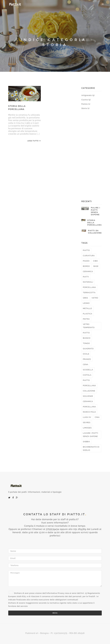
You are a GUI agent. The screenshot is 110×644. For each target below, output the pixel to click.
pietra (86, 319)
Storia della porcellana (95, 223)
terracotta (89, 293)
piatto (86, 250)
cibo (96, 261)
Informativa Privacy (55, 593)
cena (86, 364)
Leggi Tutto (34, 141)
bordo (86, 266)
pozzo (86, 261)
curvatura (89, 256)
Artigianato (88, 95)
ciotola (87, 375)
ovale (86, 354)
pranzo (87, 359)
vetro (95, 298)
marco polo (89, 412)
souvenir (88, 396)
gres (85, 298)
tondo (86, 343)
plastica (88, 314)
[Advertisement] (92, 158)
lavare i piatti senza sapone (90, 435)
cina (97, 417)
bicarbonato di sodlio (91, 448)
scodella (88, 370)
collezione (89, 391)
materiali (88, 282)
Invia (55, 613)
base (96, 266)
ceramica (88, 271)
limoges (87, 428)
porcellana (89, 287)
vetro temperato (89, 326)
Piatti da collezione (95, 232)
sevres (87, 422)
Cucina (86, 100)
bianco (87, 338)
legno (86, 303)
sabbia (86, 442)
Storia (85, 108)
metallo (87, 308)
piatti (86, 277)
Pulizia (86, 104)
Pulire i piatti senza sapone (96, 211)
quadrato (88, 349)
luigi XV (87, 417)
